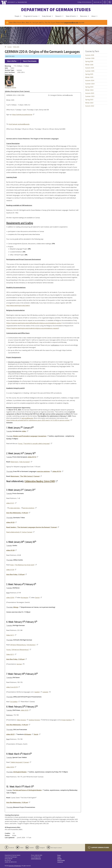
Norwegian (26, 598)
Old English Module (21, 772)
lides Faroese (23, 720)
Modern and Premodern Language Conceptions (31, 436)
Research (58, 16)
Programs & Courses (31, 16)
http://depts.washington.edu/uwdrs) (18, 305)
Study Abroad (47, 16)
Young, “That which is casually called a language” (35, 444)
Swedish (38, 692)
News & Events (71, 16)
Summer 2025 (90, 71)
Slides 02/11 (11, 635)
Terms (59, 857)
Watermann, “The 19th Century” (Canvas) (26, 476)
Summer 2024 (90, 84)
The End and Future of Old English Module (28, 790)
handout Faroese (35, 720)
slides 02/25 (26, 710)
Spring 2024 (89, 87)
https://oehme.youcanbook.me (23, 115)
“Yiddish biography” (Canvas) (21, 762)
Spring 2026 (89, 61)
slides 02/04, (11, 598)
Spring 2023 (89, 100)
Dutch (37, 734)
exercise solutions (44, 471)
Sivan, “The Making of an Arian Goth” (23, 565)
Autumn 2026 (90, 55)
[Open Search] (110, 2)
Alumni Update (61, 860)
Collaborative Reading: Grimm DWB (41, 481)
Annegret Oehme (10, 87)
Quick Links (97, 2)
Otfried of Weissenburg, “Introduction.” (24, 645)
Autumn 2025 (90, 68)
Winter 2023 (89, 103)
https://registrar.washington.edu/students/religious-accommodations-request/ (33, 328)
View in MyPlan (13, 61)
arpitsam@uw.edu (24, 124)
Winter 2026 (89, 65)
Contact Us (60, 862)
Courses (9, 47)
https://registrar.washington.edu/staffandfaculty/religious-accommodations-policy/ (34, 323)
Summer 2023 (90, 96)
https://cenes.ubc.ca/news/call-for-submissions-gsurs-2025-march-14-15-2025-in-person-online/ (39, 420)
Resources (84, 16)
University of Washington (15, 866)
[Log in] (105, 2)
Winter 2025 (16, 47)
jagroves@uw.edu (27, 418)
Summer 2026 (90, 58)
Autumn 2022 (90, 106)
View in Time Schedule (30, 61)
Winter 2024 (89, 90)
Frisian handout (67, 720)
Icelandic (46, 692)
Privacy (59, 855)
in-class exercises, (15, 508)
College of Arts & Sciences (84, 2)
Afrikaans (29, 734)
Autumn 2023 (90, 93)
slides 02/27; (12, 734)
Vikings (17, 607)
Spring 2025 (89, 74)
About (93, 16)
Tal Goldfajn (15, 702)
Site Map (59, 859)
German (20, 664)
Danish (38, 598)
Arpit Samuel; (13, 124)
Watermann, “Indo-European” (21, 462)
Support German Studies (99, 848)
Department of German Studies (56, 10)
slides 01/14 (33, 457)
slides (25, 431)
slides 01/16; (58, 471)
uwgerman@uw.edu (71, 23)
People (17, 16)
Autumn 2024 (90, 80)
